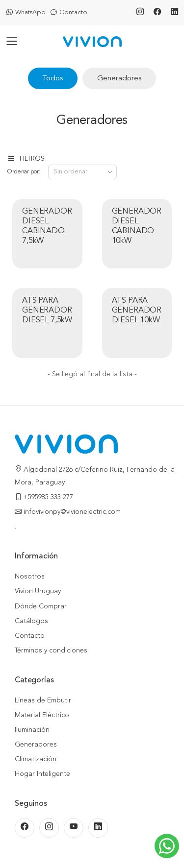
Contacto (69, 13)
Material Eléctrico (42, 715)
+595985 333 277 (48, 497)
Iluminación (32, 730)
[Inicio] (92, 42)
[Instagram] (140, 12)
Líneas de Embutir (43, 700)
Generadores (119, 78)
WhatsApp (26, 13)
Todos (53, 78)
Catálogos (31, 621)
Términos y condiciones (51, 651)
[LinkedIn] (174, 12)
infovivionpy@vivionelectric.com (72, 512)
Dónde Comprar (41, 606)
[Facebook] (157, 12)
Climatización (36, 759)
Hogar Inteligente (42, 774)
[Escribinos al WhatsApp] (167, 846)
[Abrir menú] (12, 42)
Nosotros (30, 577)
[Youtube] (74, 828)
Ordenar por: (24, 172)
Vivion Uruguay (38, 591)
